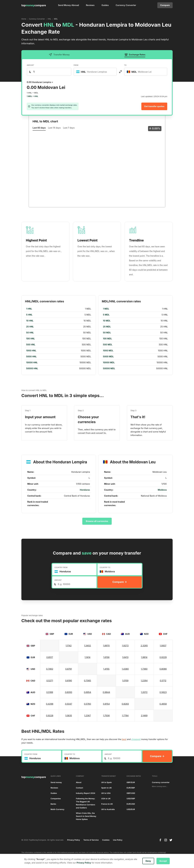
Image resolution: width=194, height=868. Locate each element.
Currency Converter (126, 5)
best (124, 739)
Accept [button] (163, 861)
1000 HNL (31, 351)
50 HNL (30, 333)
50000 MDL (109, 369)
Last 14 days (54, 128)
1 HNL (29, 309)
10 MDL (107, 321)
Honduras (85, 490)
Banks (53, 804)
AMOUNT (30, 65)
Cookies (106, 840)
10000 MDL (109, 363)
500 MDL (108, 345)
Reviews (90, 5)
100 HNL (31, 339)
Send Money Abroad (68, 5)
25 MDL (107, 327)
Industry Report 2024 (86, 793)
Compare (165, 5)
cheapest (136, 739)
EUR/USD (131, 804)
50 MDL (107, 333)
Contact (79, 788)
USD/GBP (131, 799)
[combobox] (95, 72)
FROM (76, 65)
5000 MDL (108, 357)
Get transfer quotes (154, 106)
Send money (56, 782)
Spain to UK (106, 788)
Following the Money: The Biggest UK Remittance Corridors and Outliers (86, 803)
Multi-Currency (58, 809)
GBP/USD (131, 793)
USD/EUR (131, 809)
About (79, 782)
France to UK (107, 804)
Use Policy (118, 840)
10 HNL (30, 321)
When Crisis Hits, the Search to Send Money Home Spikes (86, 816)
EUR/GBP (131, 788)
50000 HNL (32, 369)
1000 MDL (108, 351)
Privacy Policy (74, 840)
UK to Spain (106, 782)
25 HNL (30, 327)
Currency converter (161, 782)
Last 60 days (39, 128)
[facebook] (160, 840)
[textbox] (93, 72)
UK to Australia (108, 809)
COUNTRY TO (105, 567)
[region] (59, 339)
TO (125, 65)
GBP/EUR (131, 782)
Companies (56, 799)
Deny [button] (148, 861)
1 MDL (106, 309)
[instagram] (166, 840)
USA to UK (106, 799)
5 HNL (29, 315)
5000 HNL (31, 357)
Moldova (162, 490)
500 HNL (31, 345)
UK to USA (106, 793)
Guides (105, 5)
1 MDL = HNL (33, 96)
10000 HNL (32, 363)
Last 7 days (69, 128)
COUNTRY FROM (61, 567)
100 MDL (107, 339)
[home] (34, 5)
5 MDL (106, 315)
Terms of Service (91, 840)
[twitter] (171, 840)
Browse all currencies (97, 521)
